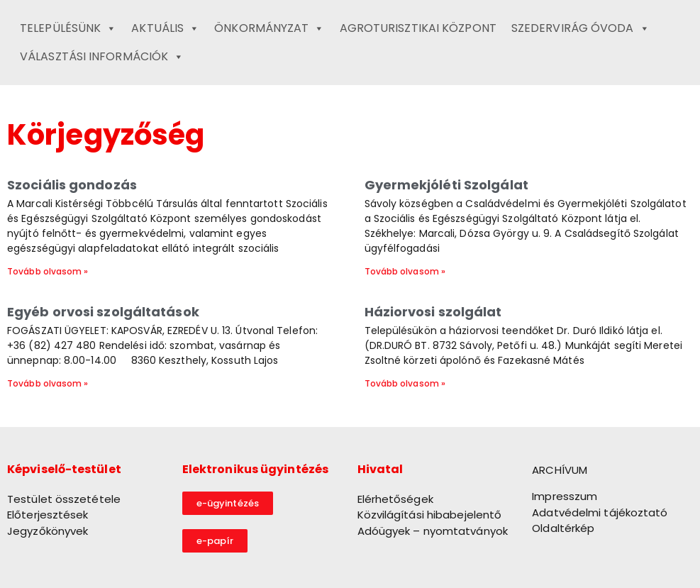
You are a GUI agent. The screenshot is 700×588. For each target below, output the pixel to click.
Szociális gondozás (72, 185)
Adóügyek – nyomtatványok (433, 531)
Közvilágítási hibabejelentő (430, 515)
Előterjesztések (48, 515)
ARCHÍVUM (560, 470)
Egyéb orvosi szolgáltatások (103, 312)
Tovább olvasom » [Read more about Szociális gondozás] (48, 271)
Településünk (68, 28)
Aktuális (165, 28)
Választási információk (102, 57)
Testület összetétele (64, 499)
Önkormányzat (269, 28)
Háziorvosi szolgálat (433, 312)
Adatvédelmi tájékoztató (600, 512)
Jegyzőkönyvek (48, 531)
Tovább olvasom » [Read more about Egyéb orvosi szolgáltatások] (48, 383)
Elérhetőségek (395, 499)
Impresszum (565, 496)
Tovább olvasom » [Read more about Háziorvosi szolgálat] (405, 383)
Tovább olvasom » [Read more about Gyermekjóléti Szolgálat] (405, 271)
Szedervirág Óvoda (580, 28)
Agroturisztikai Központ (418, 28)
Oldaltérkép (563, 528)
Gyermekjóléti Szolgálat (446, 185)
